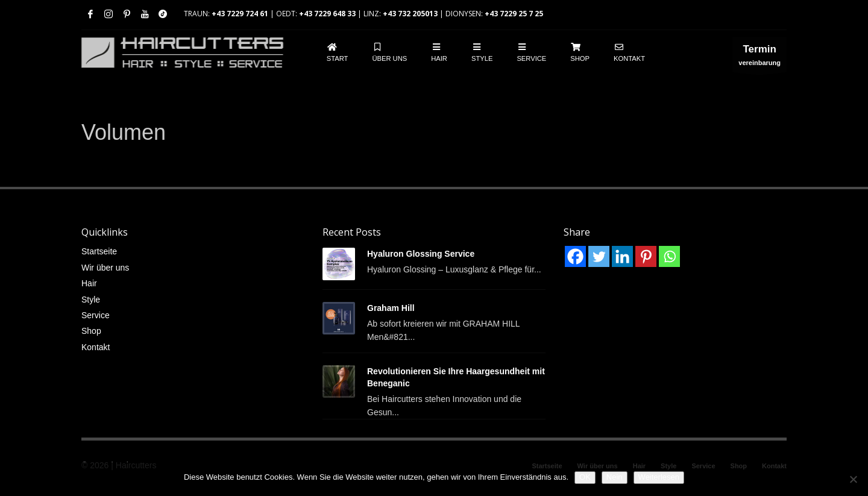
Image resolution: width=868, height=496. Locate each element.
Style (91, 300)
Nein (615, 477)
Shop (91, 331)
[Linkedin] (622, 256)
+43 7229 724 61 (240, 14)
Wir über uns (105, 268)
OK (585, 477)
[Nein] (853, 479)
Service (96, 315)
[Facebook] (575, 256)
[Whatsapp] (669, 256)
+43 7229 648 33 (327, 14)
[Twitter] (599, 256)
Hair (89, 283)
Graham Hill (391, 308)
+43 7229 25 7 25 (514, 14)
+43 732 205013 (410, 14)
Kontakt (96, 347)
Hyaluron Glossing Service (421, 254)
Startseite (99, 251)
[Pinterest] (646, 256)
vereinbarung (759, 58)
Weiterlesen (659, 477)
